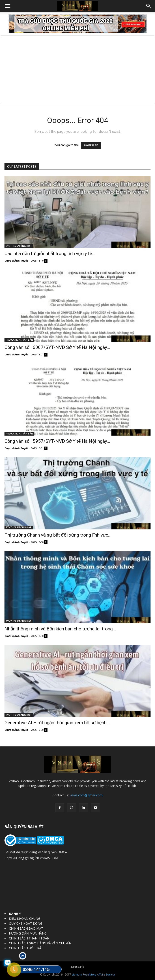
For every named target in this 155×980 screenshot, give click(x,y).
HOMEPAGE (91, 145)
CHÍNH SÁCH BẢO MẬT (26, 928)
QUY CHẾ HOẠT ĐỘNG (26, 923)
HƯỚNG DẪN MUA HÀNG (28, 933)
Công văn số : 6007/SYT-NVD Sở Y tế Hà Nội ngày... (57, 347)
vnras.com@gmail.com (86, 795)
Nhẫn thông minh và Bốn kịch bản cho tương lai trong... (60, 629)
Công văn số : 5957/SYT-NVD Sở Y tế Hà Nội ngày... (57, 441)
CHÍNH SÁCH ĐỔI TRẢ (25, 948)
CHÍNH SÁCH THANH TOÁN (29, 938)
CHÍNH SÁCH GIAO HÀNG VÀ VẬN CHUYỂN (40, 943)
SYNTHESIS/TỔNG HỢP (19, 246)
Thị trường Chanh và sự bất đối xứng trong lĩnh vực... (58, 535)
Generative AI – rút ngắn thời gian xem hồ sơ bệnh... (57, 723)
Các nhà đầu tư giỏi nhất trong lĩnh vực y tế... (50, 254)
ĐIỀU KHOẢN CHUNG (25, 919)
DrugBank (77, 967)
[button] (8, 6)
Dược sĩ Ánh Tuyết (16, 261)
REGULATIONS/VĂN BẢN (19, 340)
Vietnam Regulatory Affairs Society (93, 975)
